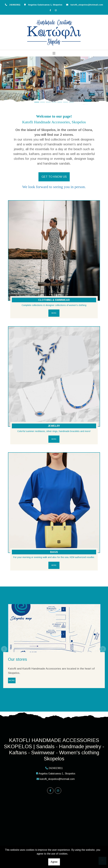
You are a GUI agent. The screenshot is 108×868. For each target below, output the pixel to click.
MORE (54, 313)
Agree (54, 862)
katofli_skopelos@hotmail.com (87, 5)
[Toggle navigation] (54, 53)
